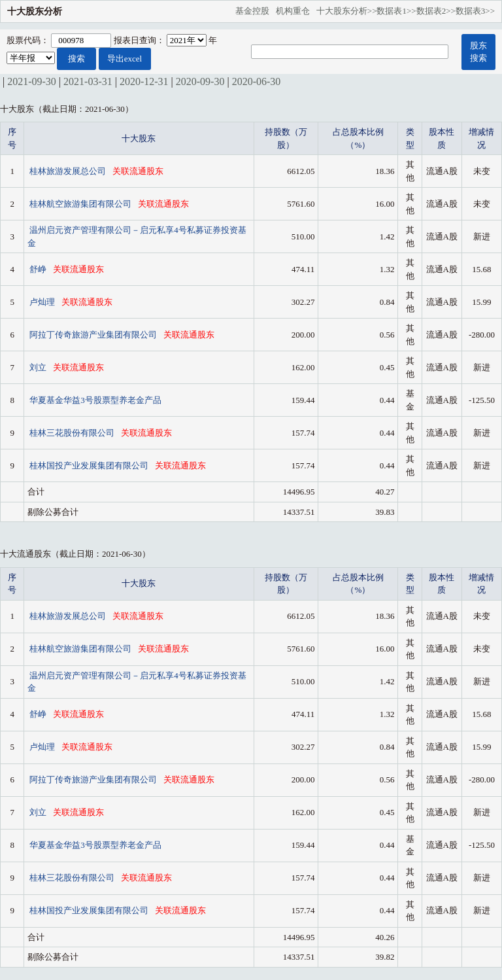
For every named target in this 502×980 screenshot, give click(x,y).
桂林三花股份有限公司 (73, 433)
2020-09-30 (200, 81)
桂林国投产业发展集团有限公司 (90, 465)
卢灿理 (43, 302)
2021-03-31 (88, 81)
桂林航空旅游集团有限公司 (81, 204)
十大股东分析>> (347, 11)
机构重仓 (296, 11)
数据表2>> (436, 11)
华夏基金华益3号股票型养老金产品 (95, 400)
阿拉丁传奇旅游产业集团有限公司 (94, 335)
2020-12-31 (144, 81)
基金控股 (256, 11)
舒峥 (39, 269)
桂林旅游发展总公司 (69, 171)
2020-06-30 (257, 81)
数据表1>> (396, 11)
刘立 (39, 367)
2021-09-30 (32, 81)
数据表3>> (475, 11)
